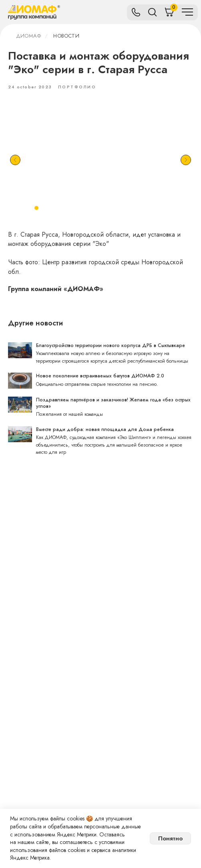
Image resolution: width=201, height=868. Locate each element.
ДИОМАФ (28, 36)
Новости (66, 36)
